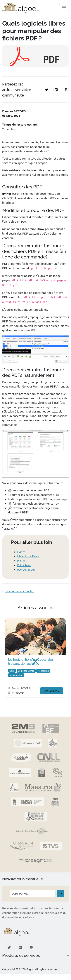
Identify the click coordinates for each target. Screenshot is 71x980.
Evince (21, 552)
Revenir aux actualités (18, 591)
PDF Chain (24, 565)
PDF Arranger (26, 569)
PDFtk (21, 560)
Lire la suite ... (52, 691)
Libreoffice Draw (28, 556)
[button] (35, 932)
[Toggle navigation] (64, 8)
